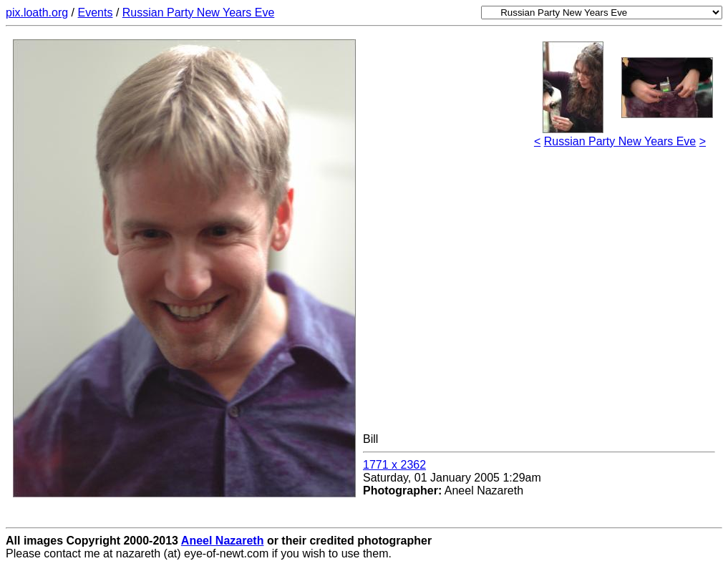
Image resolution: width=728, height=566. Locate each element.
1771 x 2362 (394, 465)
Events (96, 13)
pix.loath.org (37, 13)
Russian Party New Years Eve (199, 13)
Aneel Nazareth (223, 541)
